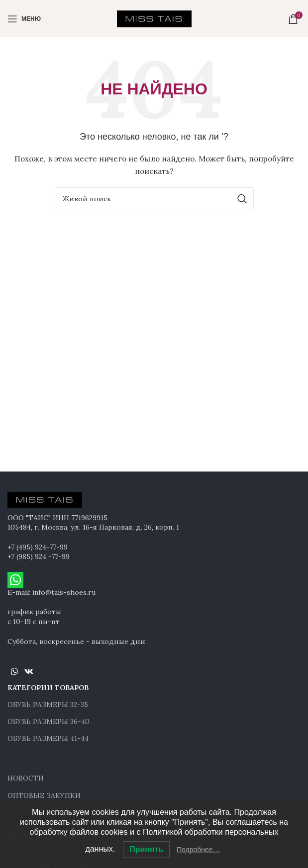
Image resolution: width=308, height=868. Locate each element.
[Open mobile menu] (24, 19)
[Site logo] (154, 18)
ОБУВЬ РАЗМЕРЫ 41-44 (48, 738)
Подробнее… (198, 850)
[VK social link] (29, 671)
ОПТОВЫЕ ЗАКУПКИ (44, 795)
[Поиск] (154, 199)
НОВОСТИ (26, 778)
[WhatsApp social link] (14, 671)
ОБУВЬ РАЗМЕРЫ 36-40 (49, 721)
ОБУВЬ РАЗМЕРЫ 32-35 (48, 705)
